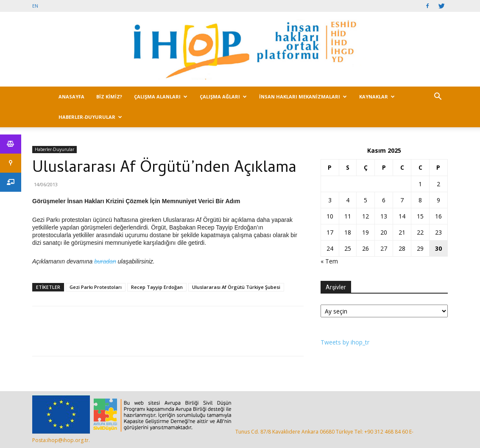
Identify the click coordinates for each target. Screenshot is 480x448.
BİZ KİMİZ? (109, 97)
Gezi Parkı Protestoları (96, 287)
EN (35, 6)
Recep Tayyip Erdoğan (157, 287)
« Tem (329, 261)
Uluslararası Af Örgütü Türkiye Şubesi (236, 287)
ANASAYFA (71, 97)
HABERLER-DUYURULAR (90, 117)
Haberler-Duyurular (54, 149)
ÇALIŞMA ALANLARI (161, 97)
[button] (438, 97)
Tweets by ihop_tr (345, 342)
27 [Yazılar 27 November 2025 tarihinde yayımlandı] (384, 248)
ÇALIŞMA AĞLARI (223, 97)
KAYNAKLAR (377, 97)
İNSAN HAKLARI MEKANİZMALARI (303, 97)
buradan (105, 261)
